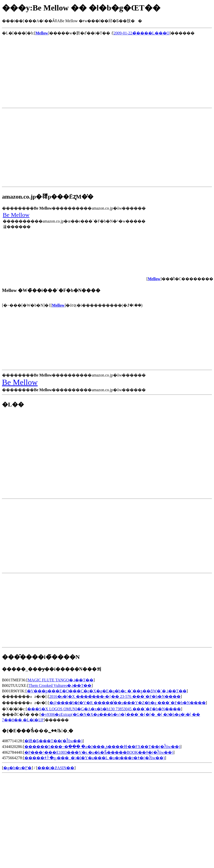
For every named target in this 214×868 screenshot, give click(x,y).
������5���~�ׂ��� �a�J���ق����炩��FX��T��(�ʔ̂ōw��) (102, 747)
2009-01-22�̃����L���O (142, 33)
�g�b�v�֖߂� (17, 768)
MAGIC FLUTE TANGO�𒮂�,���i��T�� (61, 680)
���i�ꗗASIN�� (56, 768)
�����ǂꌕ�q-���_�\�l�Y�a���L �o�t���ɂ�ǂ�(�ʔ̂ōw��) (95, 758)
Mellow (58, 305)
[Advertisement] (60, 71)
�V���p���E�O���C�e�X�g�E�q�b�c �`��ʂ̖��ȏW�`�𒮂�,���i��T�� (107, 691)
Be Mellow (16, 215)
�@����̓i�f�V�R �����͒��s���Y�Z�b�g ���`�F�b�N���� (128, 703)
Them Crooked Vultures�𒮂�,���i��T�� (60, 685)
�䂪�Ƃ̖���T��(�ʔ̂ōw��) (53, 741)
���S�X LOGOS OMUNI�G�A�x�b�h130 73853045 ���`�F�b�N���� (104, 709)
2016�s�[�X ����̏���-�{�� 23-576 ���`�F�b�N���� (115, 696)
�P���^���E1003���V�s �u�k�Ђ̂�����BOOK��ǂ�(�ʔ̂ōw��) (99, 752)
